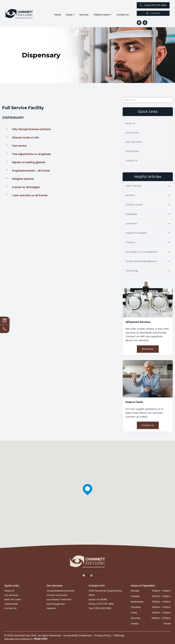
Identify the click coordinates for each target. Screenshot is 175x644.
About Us (130, 123)
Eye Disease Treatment (59, 600)
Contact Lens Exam (57, 595)
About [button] (70, 15)
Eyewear (51, 608)
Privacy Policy (103, 635)
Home (58, 15)
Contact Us (123, 15)
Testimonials (132, 151)
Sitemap (119, 635)
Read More (148, 349)
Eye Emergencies (56, 604)
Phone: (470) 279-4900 (101, 604)
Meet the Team (134, 142)
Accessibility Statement (78, 635)
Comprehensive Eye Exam (60, 591)
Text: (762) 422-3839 (100, 608)
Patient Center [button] (102, 15)
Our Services (132, 133)
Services (84, 15)
